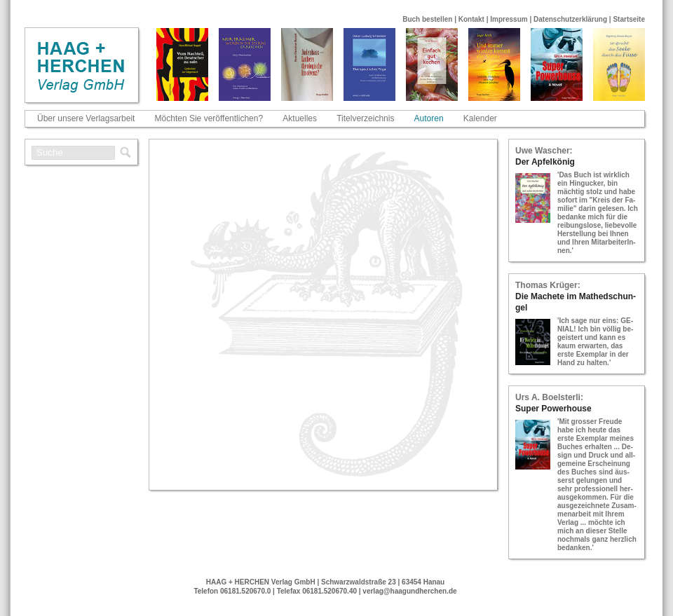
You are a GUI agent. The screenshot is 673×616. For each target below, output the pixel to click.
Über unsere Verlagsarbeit (86, 118)
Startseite (629, 19)
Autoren (429, 118)
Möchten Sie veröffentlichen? (209, 118)
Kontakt (471, 19)
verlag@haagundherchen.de (409, 591)
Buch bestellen (427, 19)
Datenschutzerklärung (570, 19)
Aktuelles (300, 118)
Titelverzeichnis (365, 118)
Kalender (480, 118)
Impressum (509, 19)
